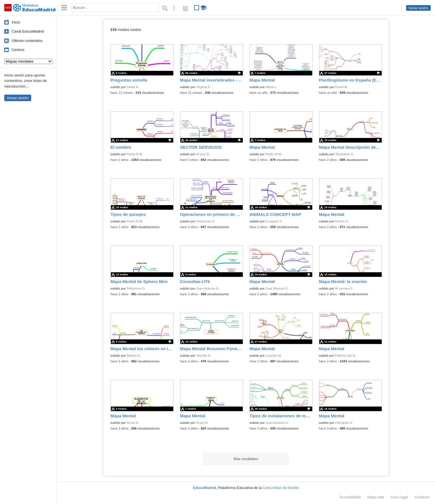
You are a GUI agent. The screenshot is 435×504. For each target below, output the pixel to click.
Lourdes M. (274, 356)
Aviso (399, 497)
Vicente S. (204, 356)
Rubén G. (342, 221)
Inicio (16, 22)
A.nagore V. (274, 221)
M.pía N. (133, 423)
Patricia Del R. (346, 356)
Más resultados (246, 459)
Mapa (376, 497)
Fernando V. (344, 423)
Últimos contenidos (27, 41)
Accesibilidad (350, 497)
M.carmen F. (344, 288)
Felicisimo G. (206, 221)
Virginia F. (203, 87)
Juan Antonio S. (277, 423)
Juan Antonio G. (208, 288)
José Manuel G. (277, 288)
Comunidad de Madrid (281, 488)
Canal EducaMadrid (28, 31)
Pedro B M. (135, 154)
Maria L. (272, 87)
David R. (133, 87)
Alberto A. (134, 356)
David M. (342, 87)
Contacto (422, 497)
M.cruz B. (203, 154)
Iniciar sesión (418, 8)
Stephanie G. (345, 154)
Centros (18, 50)
